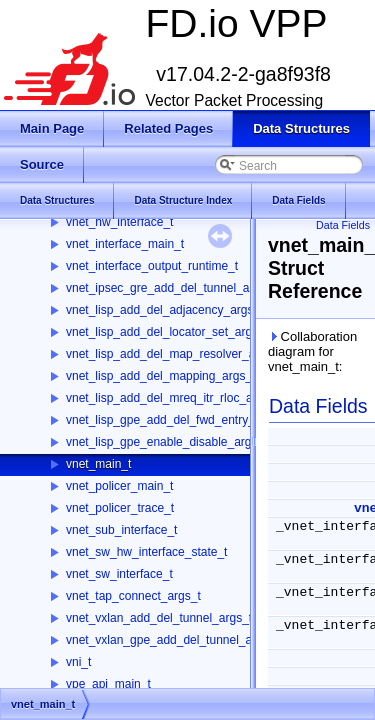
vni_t (78, 662)
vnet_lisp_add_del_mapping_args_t (160, 376)
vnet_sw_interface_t (119, 574)
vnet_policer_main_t (119, 486)
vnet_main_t (98, 464)
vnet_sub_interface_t (121, 530)
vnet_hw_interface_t (119, 222)
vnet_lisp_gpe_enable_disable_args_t (167, 442)
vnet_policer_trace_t (120, 508)
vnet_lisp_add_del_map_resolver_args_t (174, 354)
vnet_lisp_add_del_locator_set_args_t (167, 332)
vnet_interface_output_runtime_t (152, 266)
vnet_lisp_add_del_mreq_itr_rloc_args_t (172, 398)
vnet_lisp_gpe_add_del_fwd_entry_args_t (177, 420)
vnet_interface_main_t (125, 244)
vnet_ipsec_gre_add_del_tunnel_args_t (171, 288)
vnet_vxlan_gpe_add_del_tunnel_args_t (172, 640)
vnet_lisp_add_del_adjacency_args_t (164, 310)
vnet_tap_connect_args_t (133, 596)
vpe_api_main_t (108, 684)
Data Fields (343, 225)
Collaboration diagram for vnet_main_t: (312, 351)
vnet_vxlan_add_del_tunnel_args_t (159, 618)
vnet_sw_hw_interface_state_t (146, 552)
